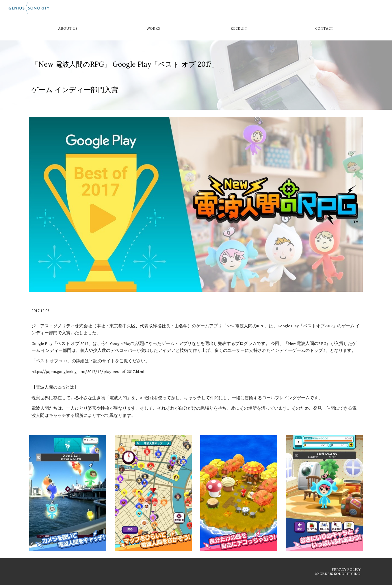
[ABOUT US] (68, 28)
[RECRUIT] (239, 28)
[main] (196, 75)
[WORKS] (153, 28)
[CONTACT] (324, 28)
